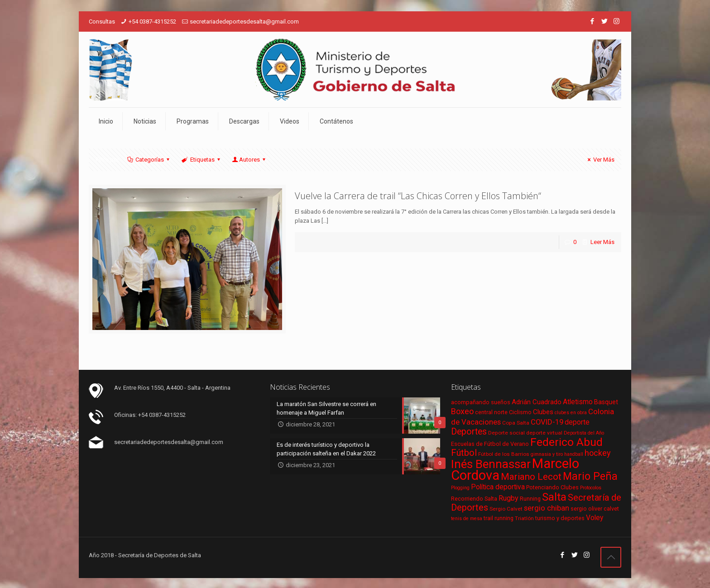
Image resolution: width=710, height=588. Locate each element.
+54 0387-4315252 (152, 22)
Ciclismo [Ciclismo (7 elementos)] (520, 412)
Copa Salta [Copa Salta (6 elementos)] (516, 423)
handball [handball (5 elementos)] (574, 454)
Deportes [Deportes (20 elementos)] (469, 432)
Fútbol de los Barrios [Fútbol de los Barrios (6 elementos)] (504, 454)
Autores (249, 160)
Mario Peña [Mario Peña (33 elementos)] (590, 476)
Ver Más (600, 160)
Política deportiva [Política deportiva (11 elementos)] (498, 487)
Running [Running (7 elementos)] (530, 499)
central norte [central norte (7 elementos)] (491, 412)
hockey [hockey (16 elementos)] (598, 453)
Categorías (149, 160)
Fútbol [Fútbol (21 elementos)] (464, 453)
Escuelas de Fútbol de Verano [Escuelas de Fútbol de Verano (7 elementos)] (490, 444)
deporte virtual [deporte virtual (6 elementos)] (544, 433)
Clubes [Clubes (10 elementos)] (543, 412)
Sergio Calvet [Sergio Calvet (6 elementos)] (506, 509)
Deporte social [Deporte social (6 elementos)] (506, 433)
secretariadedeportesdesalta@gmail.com (244, 22)
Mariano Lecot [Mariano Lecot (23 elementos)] (531, 477)
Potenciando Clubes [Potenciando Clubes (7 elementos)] (552, 487)
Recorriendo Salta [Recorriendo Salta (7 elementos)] (474, 499)
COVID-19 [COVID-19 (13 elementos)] (547, 422)
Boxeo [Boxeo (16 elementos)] (462, 411)
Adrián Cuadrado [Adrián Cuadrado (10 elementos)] (537, 402)
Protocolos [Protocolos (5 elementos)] (591, 488)
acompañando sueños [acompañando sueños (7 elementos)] (481, 402)
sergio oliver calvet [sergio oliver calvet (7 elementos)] (595, 509)
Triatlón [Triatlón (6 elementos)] (524, 518)
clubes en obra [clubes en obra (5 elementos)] (571, 413)
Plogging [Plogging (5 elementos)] (460, 488)
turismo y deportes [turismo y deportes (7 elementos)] (560, 518)
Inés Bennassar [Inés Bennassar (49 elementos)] (491, 464)
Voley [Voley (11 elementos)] (595, 518)
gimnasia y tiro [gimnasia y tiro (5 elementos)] (547, 454)
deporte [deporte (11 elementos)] (577, 422)
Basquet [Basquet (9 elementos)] (606, 402)
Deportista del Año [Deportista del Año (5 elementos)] (584, 433)
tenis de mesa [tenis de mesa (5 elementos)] (467, 519)
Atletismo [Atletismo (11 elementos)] (578, 402)
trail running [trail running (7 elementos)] (499, 518)
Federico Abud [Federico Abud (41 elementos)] (566, 442)
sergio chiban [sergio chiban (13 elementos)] (547, 508)
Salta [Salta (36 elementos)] (554, 497)
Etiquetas (201, 160)
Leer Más (602, 242)
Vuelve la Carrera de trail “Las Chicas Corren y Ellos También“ (418, 196)
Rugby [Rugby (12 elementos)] (509, 498)
